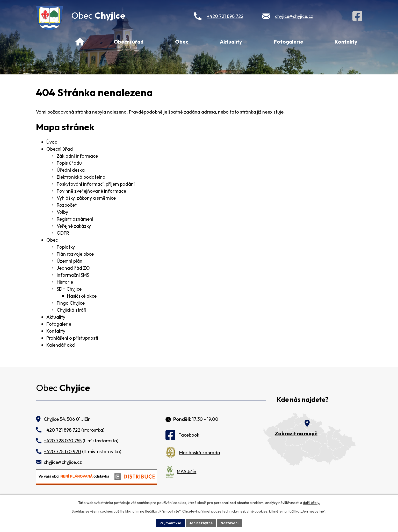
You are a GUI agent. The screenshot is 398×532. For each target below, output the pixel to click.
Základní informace (77, 156)
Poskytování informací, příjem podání (96, 184)
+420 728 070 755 (63, 441)
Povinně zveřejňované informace (91, 191)
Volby (62, 212)
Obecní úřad (129, 42)
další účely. (311, 502)
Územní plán (70, 261)
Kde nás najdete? (303, 400)
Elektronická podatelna (81, 177)
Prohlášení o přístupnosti (72, 338)
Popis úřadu (69, 163)
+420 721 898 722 (225, 16)
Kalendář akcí (61, 345)
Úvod (80, 41)
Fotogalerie (288, 42)
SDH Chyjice (69, 289)
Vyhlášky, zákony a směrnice (86, 198)
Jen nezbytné (201, 523)
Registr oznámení (75, 219)
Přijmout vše (170, 523)
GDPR (63, 233)
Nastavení (230, 523)
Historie (65, 282)
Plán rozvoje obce (75, 254)
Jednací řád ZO (73, 268)
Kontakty (346, 42)
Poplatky (66, 247)
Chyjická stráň (71, 310)
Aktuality (231, 42)
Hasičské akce (82, 296)
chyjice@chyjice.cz (294, 16)
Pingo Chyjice (71, 303)
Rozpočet (67, 205)
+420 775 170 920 (62, 451)
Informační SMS (73, 275)
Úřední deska (71, 170)
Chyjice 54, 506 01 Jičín (67, 419)
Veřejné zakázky (74, 226)
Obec (182, 42)
